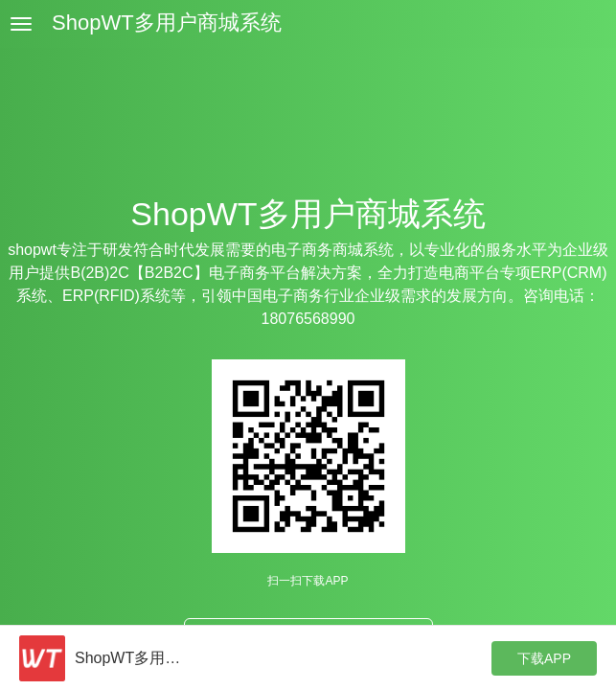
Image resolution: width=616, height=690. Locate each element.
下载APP (544, 658)
